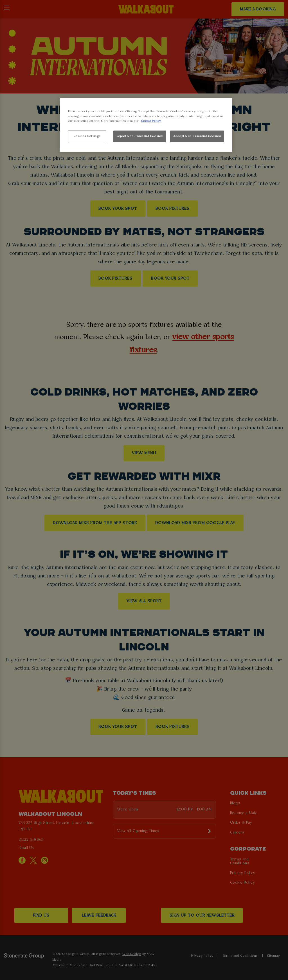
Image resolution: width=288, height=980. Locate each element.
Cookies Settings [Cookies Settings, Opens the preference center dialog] (87, 136)
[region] (146, 125)
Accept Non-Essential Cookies (197, 136)
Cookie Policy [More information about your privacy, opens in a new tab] (151, 121)
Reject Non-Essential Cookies (140, 136)
